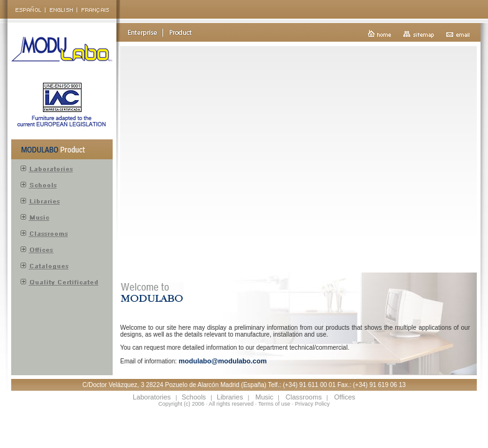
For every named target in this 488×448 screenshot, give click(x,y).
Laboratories (152, 397)
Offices (345, 397)
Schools (194, 397)
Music (264, 397)
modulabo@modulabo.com (223, 361)
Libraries (230, 397)
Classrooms (304, 397)
